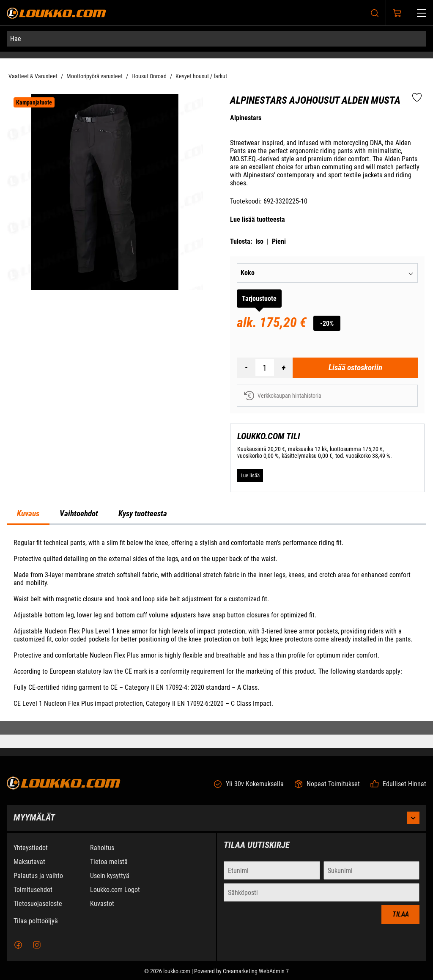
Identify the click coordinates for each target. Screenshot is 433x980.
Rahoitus (102, 855)
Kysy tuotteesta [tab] (143, 514)
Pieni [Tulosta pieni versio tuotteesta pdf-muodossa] (279, 241)
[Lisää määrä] (283, 368)
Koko (248, 273)
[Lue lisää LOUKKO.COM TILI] (250, 476)
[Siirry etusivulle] (56, 13)
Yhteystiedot (31, 855)
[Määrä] (265, 368)
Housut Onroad (149, 76)
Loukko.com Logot (115, 897)
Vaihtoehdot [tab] (79, 514)
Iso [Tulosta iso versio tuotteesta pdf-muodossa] (259, 241)
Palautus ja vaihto (38, 883)
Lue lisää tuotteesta (258, 219)
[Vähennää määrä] (246, 368)
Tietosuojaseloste (38, 911)
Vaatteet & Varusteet (33, 76)
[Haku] (375, 13)
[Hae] (216, 39)
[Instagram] (37, 952)
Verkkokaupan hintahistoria (283, 396)
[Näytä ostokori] (397, 13)
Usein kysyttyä (110, 883)
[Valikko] (422, 13)
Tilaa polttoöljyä (36, 929)
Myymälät (216, 826)
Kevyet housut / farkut (201, 76)
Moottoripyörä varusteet (95, 76)
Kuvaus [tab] (28, 514)
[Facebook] (18, 952)
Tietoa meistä (109, 869)
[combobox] (348, 273)
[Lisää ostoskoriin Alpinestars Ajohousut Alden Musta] (355, 368)
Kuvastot (102, 911)
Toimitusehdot (33, 897)
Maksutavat (29, 869)
